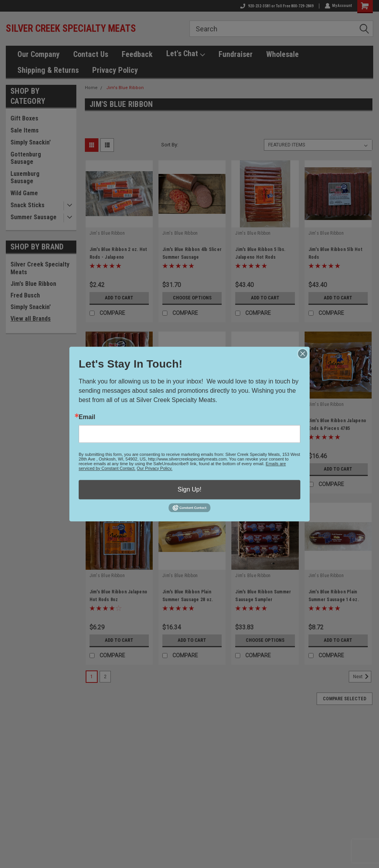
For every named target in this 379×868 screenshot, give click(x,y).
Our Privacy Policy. (155, 468)
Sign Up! (189, 489)
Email (87, 417)
